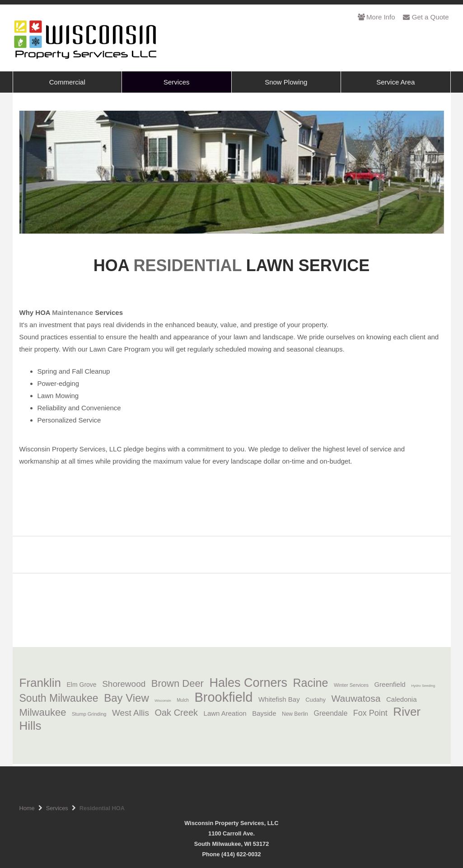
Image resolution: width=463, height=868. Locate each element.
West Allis (131, 713)
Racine (311, 683)
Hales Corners (248, 683)
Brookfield (223, 697)
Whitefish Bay (279, 699)
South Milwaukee (59, 698)
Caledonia (402, 699)
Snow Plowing (286, 82)
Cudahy (316, 700)
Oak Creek (176, 713)
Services (177, 82)
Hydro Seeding (423, 686)
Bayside (264, 713)
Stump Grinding (89, 714)
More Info (376, 17)
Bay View (126, 698)
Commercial (67, 82)
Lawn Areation (228, 713)
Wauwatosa (356, 698)
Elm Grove (82, 685)
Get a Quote (426, 17)
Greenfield (390, 684)
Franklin (40, 683)
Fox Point (370, 713)
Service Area (395, 82)
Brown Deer (178, 683)
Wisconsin (163, 701)
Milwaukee (43, 712)
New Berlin (295, 714)
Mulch (183, 700)
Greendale (331, 713)
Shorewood (124, 684)
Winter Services (351, 685)
